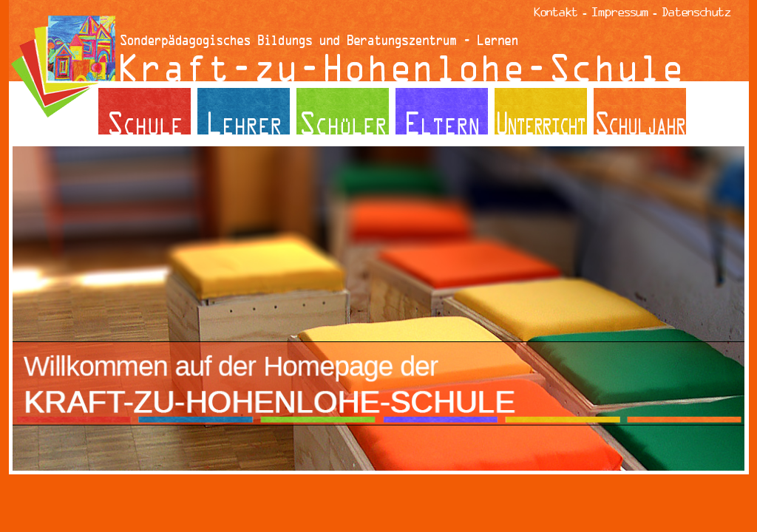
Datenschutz (696, 12)
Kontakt (556, 12)
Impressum (620, 12)
